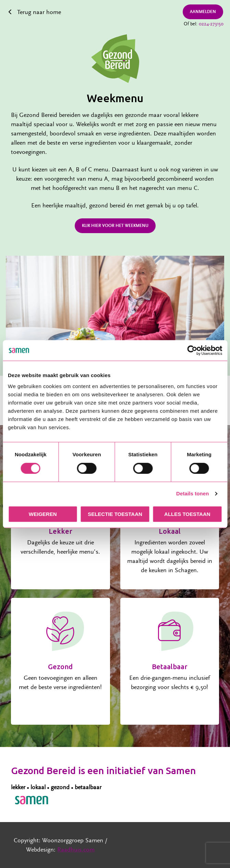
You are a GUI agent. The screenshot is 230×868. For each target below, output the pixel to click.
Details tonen (192, 493)
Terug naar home (39, 12)
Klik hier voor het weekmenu (115, 226)
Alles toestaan (187, 514)
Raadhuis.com (76, 850)
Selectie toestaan (115, 514)
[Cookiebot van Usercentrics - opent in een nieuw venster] (192, 350)
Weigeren (43, 514)
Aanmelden (203, 12)
